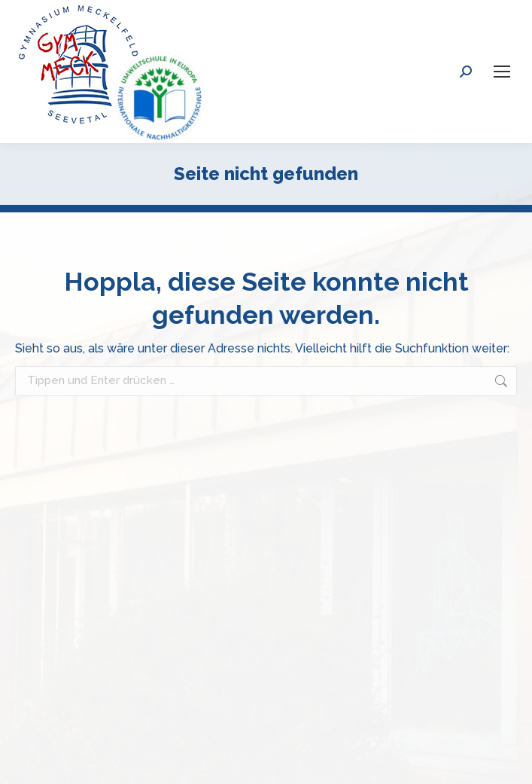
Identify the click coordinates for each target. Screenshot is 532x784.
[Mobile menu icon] (502, 72)
